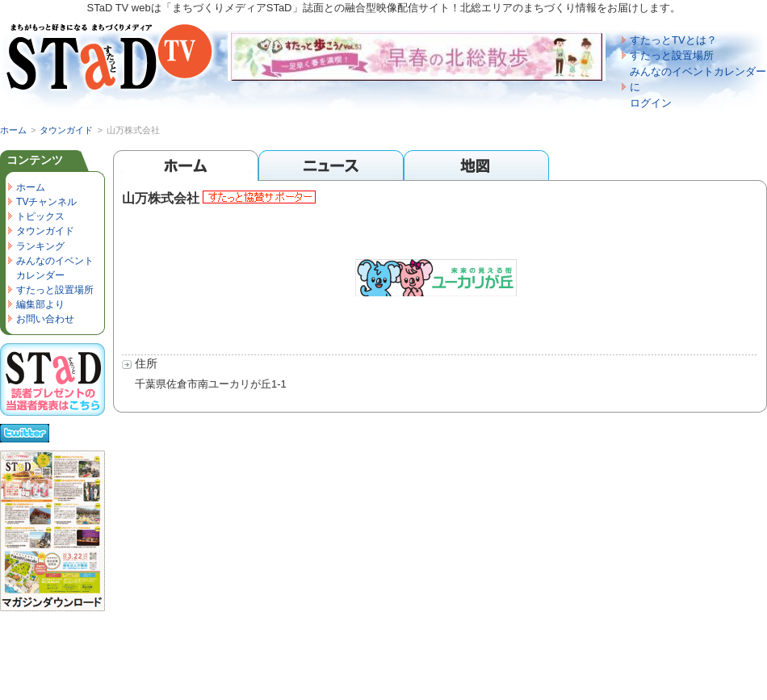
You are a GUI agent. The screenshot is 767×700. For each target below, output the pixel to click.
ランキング (40, 246)
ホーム (13, 130)
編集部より (40, 304)
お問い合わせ (45, 319)
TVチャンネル (46, 202)
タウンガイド (66, 130)
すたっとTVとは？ (673, 40)
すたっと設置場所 (672, 55)
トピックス (40, 216)
